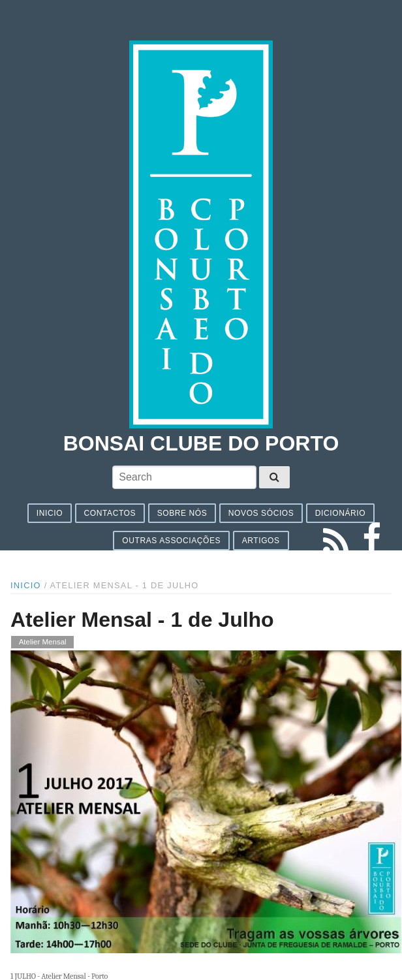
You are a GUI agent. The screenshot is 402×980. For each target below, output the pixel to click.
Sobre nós (182, 513)
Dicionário (340, 513)
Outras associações (171, 541)
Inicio (50, 513)
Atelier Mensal (43, 642)
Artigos (261, 541)
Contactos (110, 513)
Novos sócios (261, 513)
